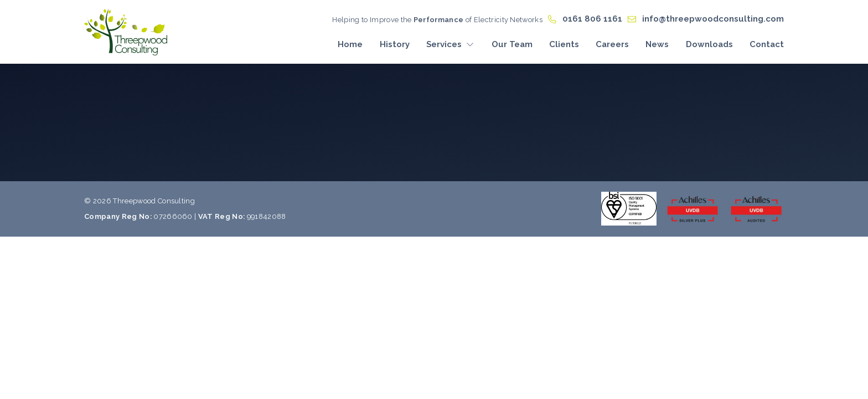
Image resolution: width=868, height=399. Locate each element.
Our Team (512, 44)
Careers (612, 44)
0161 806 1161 (592, 19)
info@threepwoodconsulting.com (713, 19)
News (657, 44)
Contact (767, 44)
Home (350, 44)
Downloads (709, 44)
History (395, 44)
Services (451, 44)
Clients (564, 44)
